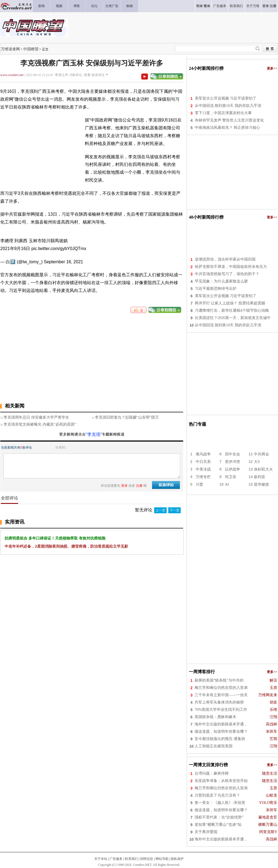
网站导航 (162, 859)
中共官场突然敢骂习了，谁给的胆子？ (227, 274)
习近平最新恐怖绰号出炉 (216, 289)
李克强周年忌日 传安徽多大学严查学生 (36, 417)
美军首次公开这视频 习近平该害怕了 (226, 98)
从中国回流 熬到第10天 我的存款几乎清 (228, 106)
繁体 (207, 6)
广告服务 (116, 859)
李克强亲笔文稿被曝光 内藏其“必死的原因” (40, 424)
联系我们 (131, 859)
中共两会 (261, 454)
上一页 (160, 510)
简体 (199, 6)
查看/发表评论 (94, 75)
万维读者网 (10, 49)
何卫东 (231, 477)
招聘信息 (147, 859)
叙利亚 (260, 477)
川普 (199, 484)
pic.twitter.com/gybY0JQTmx (59, 249)
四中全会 (232, 454)
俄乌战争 (203, 454)
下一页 (174, 510)
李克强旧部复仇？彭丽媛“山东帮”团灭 (127, 417)
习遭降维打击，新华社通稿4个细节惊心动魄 (232, 310)
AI (227, 484)
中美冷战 (203, 469)
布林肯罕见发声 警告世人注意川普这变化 (229, 120)
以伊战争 (232, 469)
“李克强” (94, 434)
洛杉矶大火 (263, 469)
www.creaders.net (12, 75)
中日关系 (203, 462)
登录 (266, 6)
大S (257, 462)
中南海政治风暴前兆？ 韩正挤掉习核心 (228, 128)
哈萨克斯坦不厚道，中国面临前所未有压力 (231, 267)
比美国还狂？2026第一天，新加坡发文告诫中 (233, 318)
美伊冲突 (232, 462)
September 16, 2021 (64, 262)
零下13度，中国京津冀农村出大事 (223, 113)
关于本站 (101, 859)
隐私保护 (177, 859)
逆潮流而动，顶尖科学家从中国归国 (225, 259)
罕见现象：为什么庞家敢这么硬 (221, 281)
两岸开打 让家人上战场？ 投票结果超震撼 (230, 303)
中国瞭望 (31, 49)
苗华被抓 (261, 484)
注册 (273, 6)
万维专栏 (203, 477)
